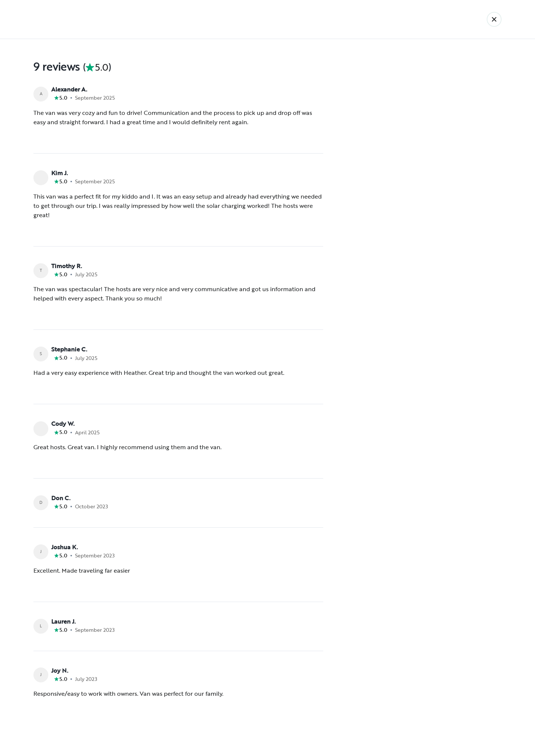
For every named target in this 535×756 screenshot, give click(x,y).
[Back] (494, 19)
